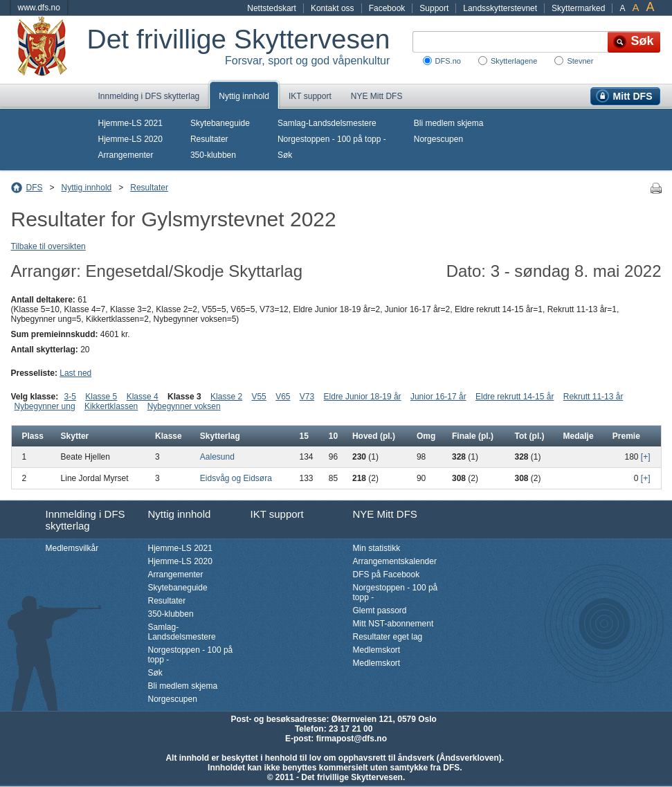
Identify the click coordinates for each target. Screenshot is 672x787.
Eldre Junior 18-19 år (363, 397)
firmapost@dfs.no (352, 739)
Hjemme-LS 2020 (130, 139)
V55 (258, 397)
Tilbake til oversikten (48, 246)
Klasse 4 (143, 397)
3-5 (70, 397)
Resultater (209, 139)
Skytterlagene (514, 61)
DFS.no (448, 61)
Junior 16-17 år (438, 397)
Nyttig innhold (244, 96)
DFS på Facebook (387, 575)
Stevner (580, 61)
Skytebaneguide (220, 123)
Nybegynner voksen (184, 406)
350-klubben (213, 155)
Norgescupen (438, 139)
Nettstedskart (272, 8)
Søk (285, 155)
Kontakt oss (333, 8)
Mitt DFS (633, 96)
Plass (33, 436)
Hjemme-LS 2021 (130, 123)
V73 (307, 397)
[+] (646, 457)
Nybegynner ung (45, 406)
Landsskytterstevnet (500, 8)
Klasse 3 (184, 397)
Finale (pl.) (473, 436)
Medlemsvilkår (72, 548)
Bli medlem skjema (449, 123)
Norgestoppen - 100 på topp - (332, 139)
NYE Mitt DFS (377, 96)
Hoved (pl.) (374, 436)
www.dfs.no (39, 8)
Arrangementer (126, 155)
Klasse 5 (101, 397)
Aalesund (217, 457)
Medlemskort (377, 650)
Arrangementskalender (395, 561)
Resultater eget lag (388, 637)
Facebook (387, 8)
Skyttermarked (578, 8)
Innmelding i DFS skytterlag (149, 96)
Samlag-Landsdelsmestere (327, 123)
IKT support (310, 96)
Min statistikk (377, 548)
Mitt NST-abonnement (393, 624)
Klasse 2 (226, 397)
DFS (35, 188)
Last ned (75, 373)
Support (434, 8)
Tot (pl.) (529, 436)
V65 (283, 397)
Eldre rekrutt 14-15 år (515, 397)
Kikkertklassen (111, 406)
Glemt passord (380, 610)
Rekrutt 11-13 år (593, 397)
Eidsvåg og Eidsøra (236, 478)
